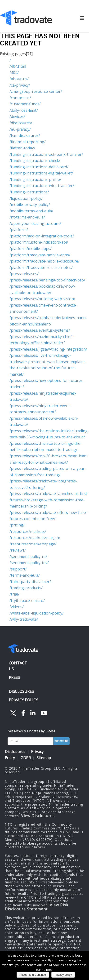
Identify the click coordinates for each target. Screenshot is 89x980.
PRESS (14, 677)
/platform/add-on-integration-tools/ (42, 236)
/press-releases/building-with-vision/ (42, 299)
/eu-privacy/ (20, 129)
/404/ (14, 73)
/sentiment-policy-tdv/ (29, 563)
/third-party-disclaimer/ (30, 582)
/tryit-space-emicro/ (27, 601)
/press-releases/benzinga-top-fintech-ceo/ (47, 280)
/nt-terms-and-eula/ (27, 217)
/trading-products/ (26, 588)
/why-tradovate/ (24, 619)
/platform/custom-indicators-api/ (39, 242)
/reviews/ (18, 550)
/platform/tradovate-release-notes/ (41, 267)
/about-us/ (19, 79)
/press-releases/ (24, 274)
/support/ (18, 569)
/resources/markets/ (28, 531)
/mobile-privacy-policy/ (30, 205)
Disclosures (15, 752)
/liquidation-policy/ (26, 198)
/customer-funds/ (25, 104)
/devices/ (17, 116)
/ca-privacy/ (20, 85)
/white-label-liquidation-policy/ (37, 613)
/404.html (18, 66)
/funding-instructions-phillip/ (35, 179)
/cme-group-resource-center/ (36, 91)
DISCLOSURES (21, 691)
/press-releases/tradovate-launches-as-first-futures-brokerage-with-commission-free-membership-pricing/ (49, 500)
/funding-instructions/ (29, 192)
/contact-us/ (20, 98)
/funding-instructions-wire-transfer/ (42, 186)
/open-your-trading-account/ (35, 223)
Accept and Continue (33, 975)
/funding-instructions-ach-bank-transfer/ (46, 154)
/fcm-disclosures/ (25, 135)
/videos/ (17, 607)
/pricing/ (17, 525)
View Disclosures (38, 816)
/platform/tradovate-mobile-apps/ (40, 255)
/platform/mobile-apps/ (31, 249)
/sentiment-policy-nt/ (28, 557)
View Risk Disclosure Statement (37, 907)
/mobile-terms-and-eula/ (31, 211)
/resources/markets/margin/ (35, 538)
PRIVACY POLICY (23, 700)
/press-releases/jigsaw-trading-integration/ (48, 349)
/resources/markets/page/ (33, 544)
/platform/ (19, 230)
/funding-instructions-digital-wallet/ (41, 173)
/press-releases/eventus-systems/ (40, 330)
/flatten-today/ (22, 148)
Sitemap (44, 758)
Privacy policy (63, 975)
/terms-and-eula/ (25, 575)
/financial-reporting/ (28, 142)
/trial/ (14, 594)
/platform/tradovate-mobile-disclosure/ (44, 261)
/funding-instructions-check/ (35, 160)
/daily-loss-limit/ (24, 110)
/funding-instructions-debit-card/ (39, 167)
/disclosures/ (21, 123)
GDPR (26, 758)
